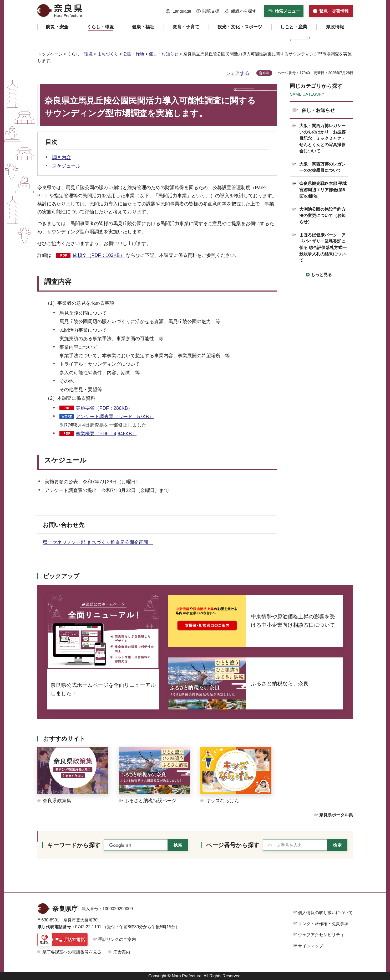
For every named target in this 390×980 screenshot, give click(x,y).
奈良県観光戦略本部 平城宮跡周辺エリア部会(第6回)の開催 (323, 190)
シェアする (237, 73)
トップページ (50, 54)
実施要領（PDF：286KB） (104, 408)
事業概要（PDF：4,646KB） (106, 434)
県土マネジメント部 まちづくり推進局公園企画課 (98, 542)
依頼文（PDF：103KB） (99, 255)
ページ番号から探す (233, 845)
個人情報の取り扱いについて (325, 913)
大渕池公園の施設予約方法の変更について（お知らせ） (322, 216)
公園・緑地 (134, 54)
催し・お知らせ (164, 54)
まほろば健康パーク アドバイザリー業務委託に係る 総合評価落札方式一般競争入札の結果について (323, 248)
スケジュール (66, 166)
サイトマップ (311, 946)
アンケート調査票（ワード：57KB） (115, 417)
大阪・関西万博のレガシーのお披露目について (322, 167)
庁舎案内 (122, 952)
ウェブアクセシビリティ (321, 935)
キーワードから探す (74, 845)
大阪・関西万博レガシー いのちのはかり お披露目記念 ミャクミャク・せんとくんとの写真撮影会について (325, 138)
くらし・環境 (80, 54)
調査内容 (62, 158)
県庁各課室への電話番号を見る (72, 952)
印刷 (266, 73)
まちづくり (108, 54)
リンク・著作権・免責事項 (323, 924)
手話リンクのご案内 (117, 939)
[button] (179, 11)
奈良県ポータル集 (336, 815)
